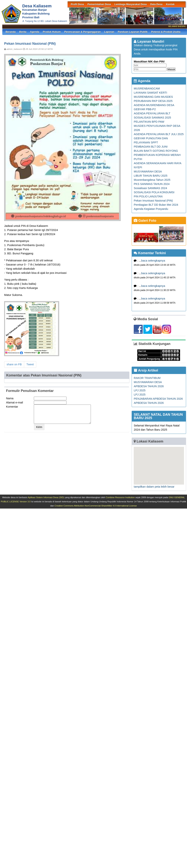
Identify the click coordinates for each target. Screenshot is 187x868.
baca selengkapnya (153, 261)
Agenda (35, 32)
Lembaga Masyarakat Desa (131, 4)
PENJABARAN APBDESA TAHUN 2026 (158, 399)
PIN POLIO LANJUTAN (148, 196)
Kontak (170, 4)
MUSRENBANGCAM (147, 88)
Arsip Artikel (146, 370)
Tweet (30, 364)
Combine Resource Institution (120, 497)
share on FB (14, 364)
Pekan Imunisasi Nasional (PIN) (153, 201)
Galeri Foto (145, 221)
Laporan (109, 32)
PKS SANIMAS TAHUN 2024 (152, 184)
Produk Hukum (52, 32)
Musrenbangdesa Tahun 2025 (152, 180)
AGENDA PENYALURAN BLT (152, 113)
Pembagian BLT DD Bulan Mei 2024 (156, 205)
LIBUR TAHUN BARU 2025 (151, 176)
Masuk (171, 69)
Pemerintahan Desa (99, 4)
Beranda (11, 32)
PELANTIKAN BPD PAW (149, 122)
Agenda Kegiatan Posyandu (151, 209)
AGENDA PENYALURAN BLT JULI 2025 (159, 134)
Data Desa (156, 4)
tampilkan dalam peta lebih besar (154, 487)
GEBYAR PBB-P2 (145, 109)
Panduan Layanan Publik (133, 32)
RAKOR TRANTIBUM (147, 378)
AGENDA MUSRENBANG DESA (154, 105)
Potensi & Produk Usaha (166, 32)
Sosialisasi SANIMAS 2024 (150, 188)
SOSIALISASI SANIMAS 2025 (152, 118)
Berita (23, 32)
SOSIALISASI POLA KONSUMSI (154, 192)
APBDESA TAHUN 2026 (149, 386)
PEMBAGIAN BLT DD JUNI (151, 147)
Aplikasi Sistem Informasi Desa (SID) (46, 497)
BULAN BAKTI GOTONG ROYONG (156, 151)
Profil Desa (77, 4)
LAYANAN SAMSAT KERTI (150, 93)
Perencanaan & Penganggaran (82, 32)
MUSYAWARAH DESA (148, 172)
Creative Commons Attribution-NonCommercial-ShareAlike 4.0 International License (96, 506)
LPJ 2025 (140, 390)
